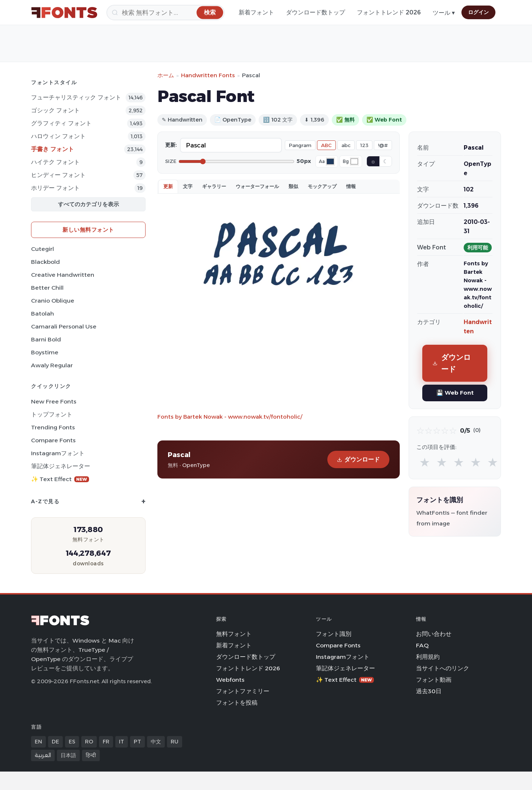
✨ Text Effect (60, 479)
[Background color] (354, 161)
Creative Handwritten (63, 275)
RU (175, 742)
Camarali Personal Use (64, 326)
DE (55, 742)
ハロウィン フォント (58, 136)
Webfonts (230, 680)
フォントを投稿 (237, 703)
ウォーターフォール (257, 186)
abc (346, 145)
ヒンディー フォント (58, 175)
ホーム (166, 75)
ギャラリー (214, 186)
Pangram (300, 145)
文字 (188, 186)
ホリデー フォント (55, 188)
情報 (351, 186)
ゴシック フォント (55, 110)
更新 (168, 186)
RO (89, 742)
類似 (293, 186)
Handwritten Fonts (208, 75)
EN (38, 742)
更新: (171, 145)
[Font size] (236, 161)
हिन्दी (91, 755)
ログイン (478, 12)
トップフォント (52, 414)
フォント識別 (334, 634)
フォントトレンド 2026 (389, 12)
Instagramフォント (58, 453)
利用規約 (428, 657)
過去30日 (429, 691)
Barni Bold (46, 339)
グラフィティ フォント (61, 123)
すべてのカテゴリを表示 (88, 204)
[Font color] (330, 161)
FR (106, 742)
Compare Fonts (53, 440)
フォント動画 (434, 680)
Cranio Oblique (53, 301)
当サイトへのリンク (443, 668)
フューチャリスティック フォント (76, 97)
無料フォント (234, 634)
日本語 (68, 755)
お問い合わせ (434, 634)
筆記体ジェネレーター (61, 466)
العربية (43, 755)
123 (364, 145)
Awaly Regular (52, 365)
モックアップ (322, 186)
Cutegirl (42, 249)
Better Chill (47, 288)
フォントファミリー (243, 691)
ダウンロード (358, 459)
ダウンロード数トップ (316, 12)
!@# (383, 145)
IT (122, 742)
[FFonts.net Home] (64, 13)
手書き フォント (52, 149)
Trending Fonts (53, 427)
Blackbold (45, 262)
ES (72, 742)
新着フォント (256, 12)
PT (137, 742)
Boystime (45, 352)
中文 (156, 742)
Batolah (42, 314)
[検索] (166, 13)
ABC (326, 145)
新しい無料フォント (88, 230)
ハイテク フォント (55, 162)
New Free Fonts (54, 401)
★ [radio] (425, 462)
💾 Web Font (455, 393)
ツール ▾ (444, 13)
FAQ (422, 645)
